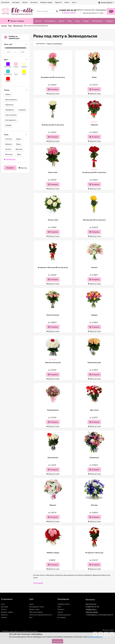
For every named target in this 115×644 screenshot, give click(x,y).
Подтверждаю (57, 641)
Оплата (4, 609)
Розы (70, 21)
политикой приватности (95, 637)
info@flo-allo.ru (91, 609)
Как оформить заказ (37, 607)
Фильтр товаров (16, 21)
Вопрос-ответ (34, 609)
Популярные (50, 21)
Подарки (110, 21)
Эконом (38, 21)
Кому (78, 21)
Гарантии (4, 615)
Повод (86, 21)
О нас (3, 604)
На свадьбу (62, 617)
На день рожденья (64, 615)
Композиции (97, 21)
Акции (31, 604)
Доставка (5, 607)
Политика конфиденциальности (41, 615)
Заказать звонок (92, 612)
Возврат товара (7, 612)
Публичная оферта (36, 612)
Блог (31, 617)
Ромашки (61, 609)
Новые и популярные (54, 43)
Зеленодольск (101, 10)
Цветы (61, 21)
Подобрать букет (64, 604)
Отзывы (4, 617)
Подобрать (10, 168)
